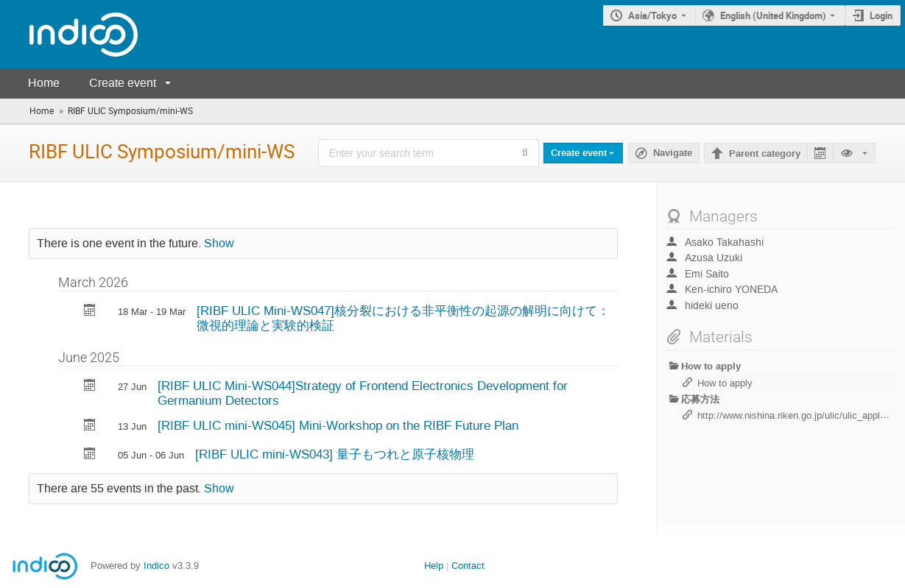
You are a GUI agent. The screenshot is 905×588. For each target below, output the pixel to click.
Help (434, 566)
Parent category (765, 154)
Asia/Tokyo (652, 15)
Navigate (673, 153)
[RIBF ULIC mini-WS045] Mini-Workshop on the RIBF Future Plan (338, 425)
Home (44, 83)
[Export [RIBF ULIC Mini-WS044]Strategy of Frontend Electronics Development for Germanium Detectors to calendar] (90, 387)
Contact (468, 566)
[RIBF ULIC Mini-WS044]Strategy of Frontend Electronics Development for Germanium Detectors (363, 393)
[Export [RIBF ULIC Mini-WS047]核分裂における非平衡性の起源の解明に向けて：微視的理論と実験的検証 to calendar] (90, 312)
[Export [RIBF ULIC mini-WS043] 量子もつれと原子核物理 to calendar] (90, 455)
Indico (156, 566)
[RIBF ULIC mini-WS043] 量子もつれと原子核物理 (335, 454)
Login (881, 15)
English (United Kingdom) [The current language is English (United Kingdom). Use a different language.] (773, 15)
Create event (123, 83)
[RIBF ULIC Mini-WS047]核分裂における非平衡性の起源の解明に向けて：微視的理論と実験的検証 (403, 318)
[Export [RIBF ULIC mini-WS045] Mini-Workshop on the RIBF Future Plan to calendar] (90, 426)
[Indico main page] (69, 34)
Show (219, 244)
